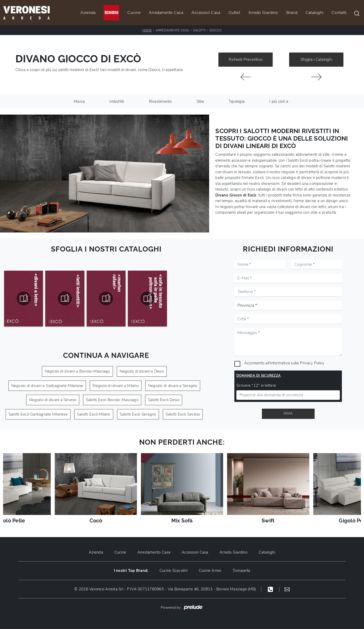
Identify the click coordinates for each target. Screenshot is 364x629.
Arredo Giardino (263, 13)
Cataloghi (314, 13)
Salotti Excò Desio (164, 400)
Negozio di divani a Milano (116, 386)
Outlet (234, 13)
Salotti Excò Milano (94, 414)
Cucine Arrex (210, 571)
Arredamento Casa (166, 13)
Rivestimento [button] (160, 101)
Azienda (88, 13)
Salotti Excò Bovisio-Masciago (112, 400)
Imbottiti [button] (117, 101)
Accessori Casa (206, 13)
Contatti (339, 13)
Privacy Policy (312, 363)
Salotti (199, 30)
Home (147, 30)
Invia (288, 413)
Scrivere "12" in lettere (256, 385)
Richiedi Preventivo (246, 59)
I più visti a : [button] (280, 101)
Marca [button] (79, 101)
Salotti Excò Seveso (183, 414)
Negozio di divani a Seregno (173, 386)
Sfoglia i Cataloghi (316, 59)
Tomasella (242, 571)
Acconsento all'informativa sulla (284, 363)
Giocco (216, 30)
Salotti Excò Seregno (138, 414)
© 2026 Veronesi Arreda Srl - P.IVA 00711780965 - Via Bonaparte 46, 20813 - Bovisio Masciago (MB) (165, 589)
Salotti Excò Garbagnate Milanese (38, 414)
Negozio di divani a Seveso (53, 400)
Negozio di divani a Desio (142, 371)
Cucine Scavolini (174, 571)
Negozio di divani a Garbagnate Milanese (47, 386)
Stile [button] (200, 101)
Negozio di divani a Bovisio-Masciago (77, 371)
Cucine (134, 13)
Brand (292, 13)
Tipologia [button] (237, 101)
